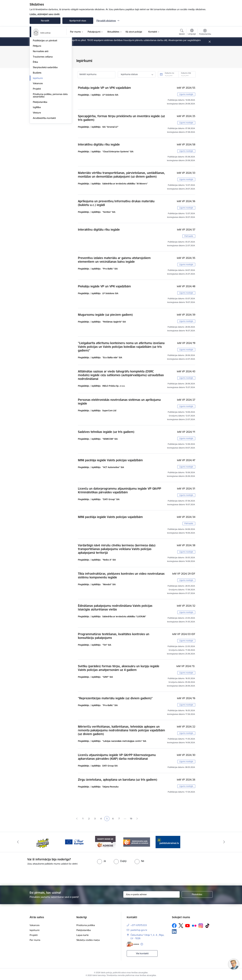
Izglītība (37, 149)
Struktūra (38, 66)
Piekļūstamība (40, 144)
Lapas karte (82, 935)
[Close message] (210, 42)
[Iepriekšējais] (18, 842)
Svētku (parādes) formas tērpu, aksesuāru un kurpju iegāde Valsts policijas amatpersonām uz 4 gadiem (119, 668)
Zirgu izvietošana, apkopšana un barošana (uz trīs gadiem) (118, 780)
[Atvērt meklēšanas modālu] (182, 32)
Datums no (169, 73)
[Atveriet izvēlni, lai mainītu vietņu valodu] (192, 32)
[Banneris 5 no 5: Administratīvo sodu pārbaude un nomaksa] (137, 842)
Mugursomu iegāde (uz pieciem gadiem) (105, 315)
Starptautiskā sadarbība (45, 109)
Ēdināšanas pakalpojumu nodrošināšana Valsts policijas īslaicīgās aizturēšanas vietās (115, 608)
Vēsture (37, 154)
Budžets (37, 114)
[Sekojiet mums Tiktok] (207, 926)
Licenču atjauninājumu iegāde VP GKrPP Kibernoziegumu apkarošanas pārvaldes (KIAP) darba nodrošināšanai (117, 757)
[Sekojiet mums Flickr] (194, 925)
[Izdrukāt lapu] (205, 59)
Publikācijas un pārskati (45, 82)
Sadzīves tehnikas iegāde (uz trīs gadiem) (106, 432)
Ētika (35, 104)
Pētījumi (37, 88)
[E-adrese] (133, 944)
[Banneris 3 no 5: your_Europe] (74, 842)
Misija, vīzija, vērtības (43, 72)
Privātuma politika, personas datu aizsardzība (50, 137)
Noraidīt (45, 21)
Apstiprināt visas (78, 21)
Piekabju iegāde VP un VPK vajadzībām (104, 88)
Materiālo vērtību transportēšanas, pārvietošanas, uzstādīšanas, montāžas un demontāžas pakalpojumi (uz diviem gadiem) (121, 175)
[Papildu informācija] (142, 944)
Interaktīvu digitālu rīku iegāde (99, 144)
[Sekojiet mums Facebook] (174, 926)
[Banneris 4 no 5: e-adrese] (105, 842)
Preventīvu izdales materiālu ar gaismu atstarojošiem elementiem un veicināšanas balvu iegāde (114, 260)
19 (131, 819)
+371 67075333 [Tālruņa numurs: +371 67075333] (139, 925)
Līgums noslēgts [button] (186, 94)
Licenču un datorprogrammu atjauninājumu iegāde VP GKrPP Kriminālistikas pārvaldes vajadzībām (120, 490)
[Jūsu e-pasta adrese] (151, 894)
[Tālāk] (224, 842)
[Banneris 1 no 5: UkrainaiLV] (168, 842)
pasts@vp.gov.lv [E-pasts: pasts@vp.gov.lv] (139, 930)
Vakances (38, 125)
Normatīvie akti (41, 93)
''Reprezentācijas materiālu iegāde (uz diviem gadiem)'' (115, 698)
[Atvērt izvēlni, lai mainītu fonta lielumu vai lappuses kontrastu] (205, 32)
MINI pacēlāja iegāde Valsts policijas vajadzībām (110, 460)
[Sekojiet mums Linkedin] (174, 931)
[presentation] (127, 874)
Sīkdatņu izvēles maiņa (88, 940)
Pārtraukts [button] (189, 236)
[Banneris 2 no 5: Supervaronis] (43, 842)
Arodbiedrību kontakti (44, 160)
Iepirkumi (38, 120)
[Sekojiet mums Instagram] (201, 926)
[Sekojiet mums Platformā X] (181, 926)
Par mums (35, 940)
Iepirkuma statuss (129, 74)
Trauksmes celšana (43, 98)
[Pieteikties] (197, 894)
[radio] (101, 861)
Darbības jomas (41, 77)
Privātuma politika (86, 925)
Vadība (36, 61)
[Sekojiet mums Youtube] (188, 925)
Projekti (37, 130)
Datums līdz (186, 73)
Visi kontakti (142, 953)
